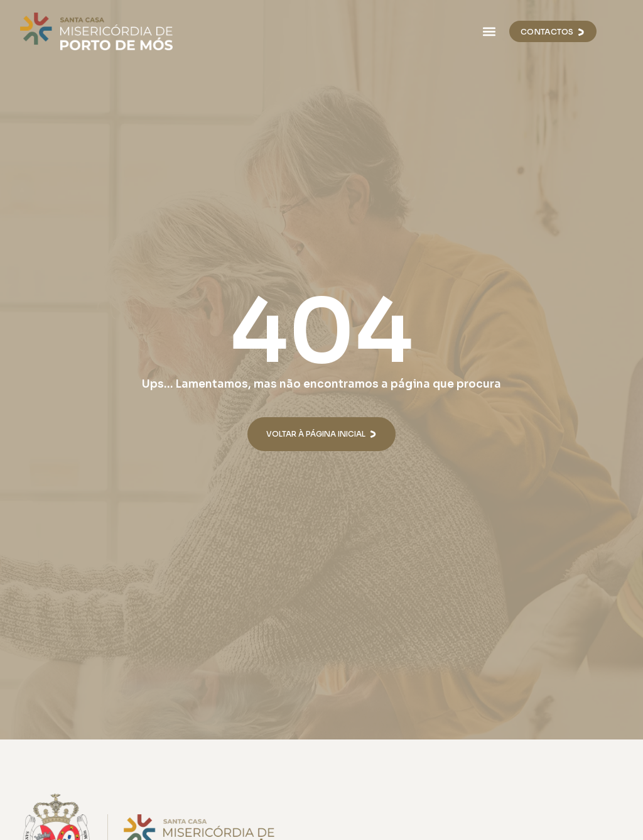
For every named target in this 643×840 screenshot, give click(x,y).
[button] (489, 32)
